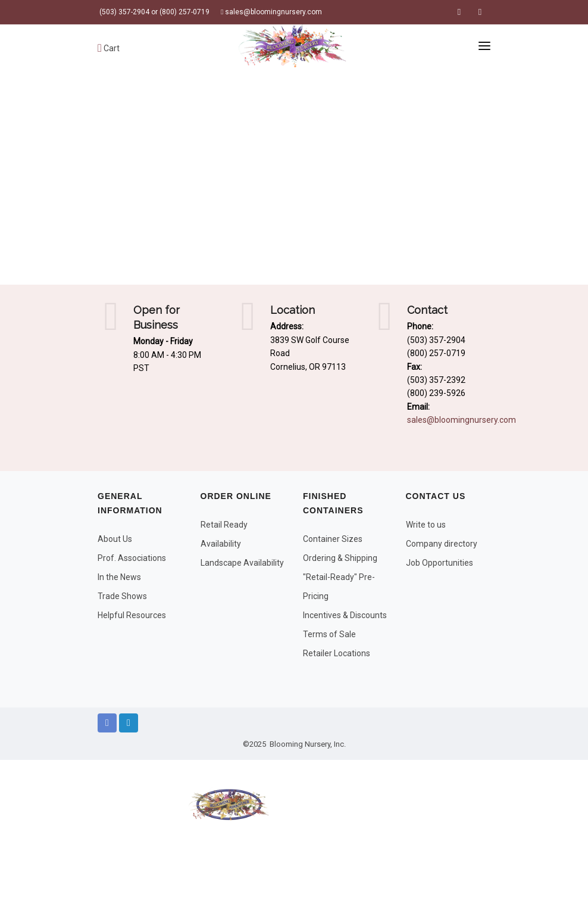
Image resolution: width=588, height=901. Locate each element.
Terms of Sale (329, 634)
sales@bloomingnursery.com (271, 12)
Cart (109, 48)
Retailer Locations (337, 653)
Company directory (442, 544)
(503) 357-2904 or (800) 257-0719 (154, 12)
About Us (115, 539)
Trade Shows (122, 596)
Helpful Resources (132, 615)
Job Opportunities (440, 563)
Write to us (426, 525)
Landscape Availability (242, 563)
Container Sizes (333, 539)
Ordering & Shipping (340, 558)
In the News (119, 577)
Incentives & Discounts (345, 615)
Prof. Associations (132, 558)
